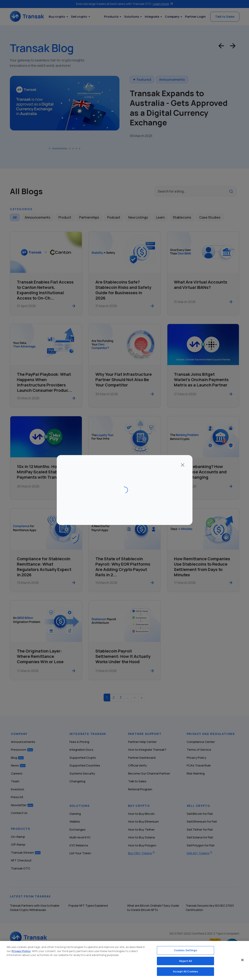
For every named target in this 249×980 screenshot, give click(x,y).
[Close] (242, 960)
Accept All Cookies (185, 971)
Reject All (186, 961)
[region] (124, 960)
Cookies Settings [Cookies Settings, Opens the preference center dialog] (186, 950)
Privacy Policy (21, 951)
